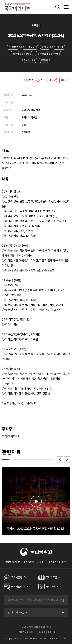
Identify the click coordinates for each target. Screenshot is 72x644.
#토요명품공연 (30, 47)
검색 (62, 600)
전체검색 (58, 7)
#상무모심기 (42, 54)
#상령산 (28, 54)
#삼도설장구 (30, 60)
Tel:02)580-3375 (26, 632)
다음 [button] (67, 459)
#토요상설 (13, 47)
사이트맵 (41, 562)
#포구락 (15, 54)
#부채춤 (44, 60)
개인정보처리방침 (13, 562)
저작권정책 (29, 562)
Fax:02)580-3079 (46, 632)
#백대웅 (57, 54)
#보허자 (45, 47)
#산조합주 (59, 47)
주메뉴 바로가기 (0, 0)
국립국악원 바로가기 (58, 562)
